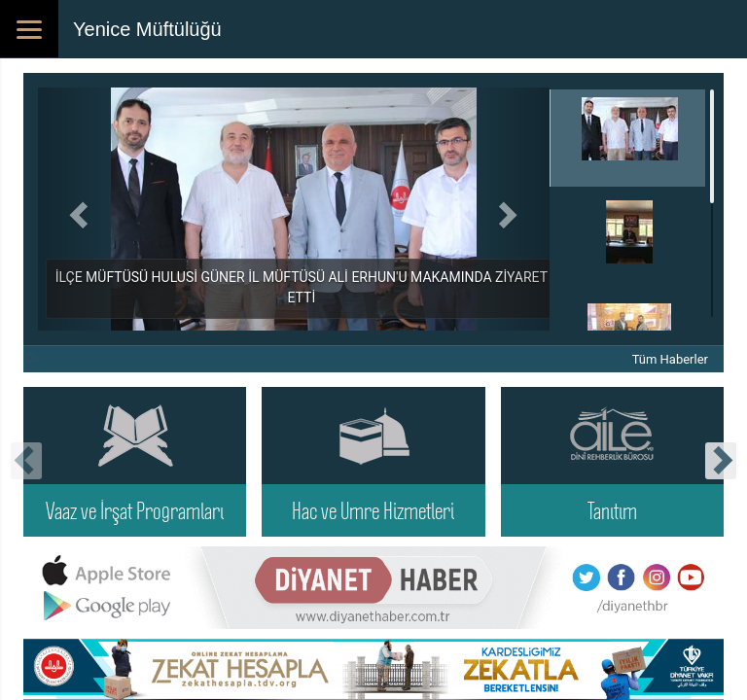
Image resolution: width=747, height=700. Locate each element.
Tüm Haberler (670, 359)
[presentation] (26, 461)
